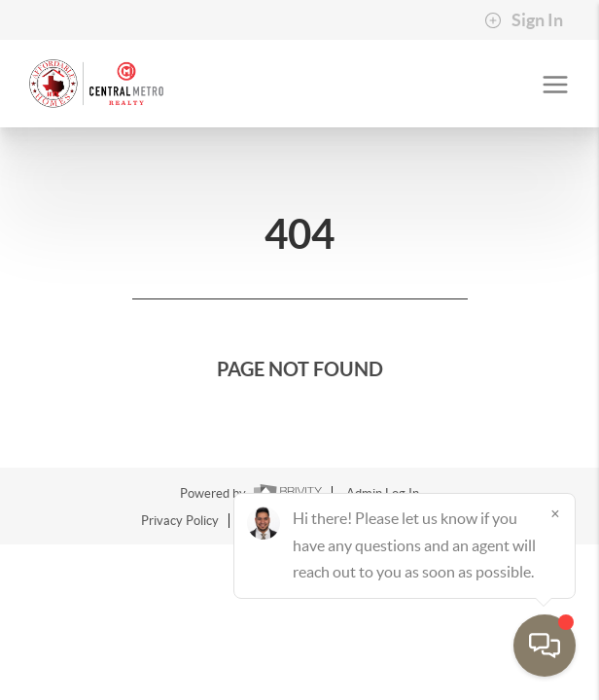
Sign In (524, 20)
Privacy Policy (180, 521)
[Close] (555, 513)
